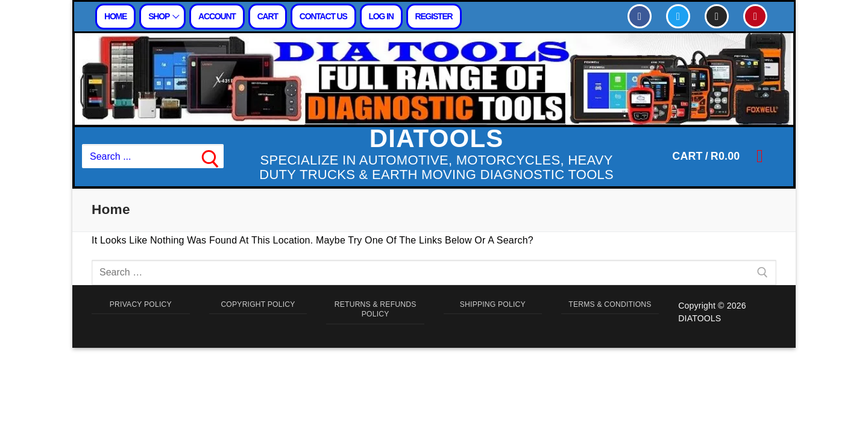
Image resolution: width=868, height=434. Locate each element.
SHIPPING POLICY (493, 306)
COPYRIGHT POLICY (258, 306)
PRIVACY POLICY (141, 306)
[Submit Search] (210, 157)
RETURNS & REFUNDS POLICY (375, 312)
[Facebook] (640, 16)
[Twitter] (678, 16)
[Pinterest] (755, 16)
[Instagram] (717, 16)
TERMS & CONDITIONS (610, 312)
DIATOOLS (437, 139)
